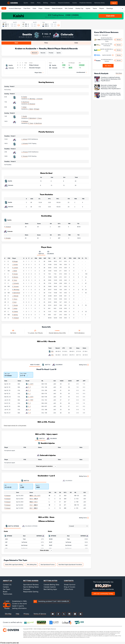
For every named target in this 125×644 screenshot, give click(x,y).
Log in (114, 3)
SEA (52, 351)
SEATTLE (40, 439)
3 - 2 (29, 390)
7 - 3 (29, 413)
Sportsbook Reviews (31, 585)
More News (119, 73)
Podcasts (27, 589)
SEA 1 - (33, 508)
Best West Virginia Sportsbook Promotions (70, 565)
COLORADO (52, 439)
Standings (110, 8)
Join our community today (103, 594)
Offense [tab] (12, 526)
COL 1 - (34, 505)
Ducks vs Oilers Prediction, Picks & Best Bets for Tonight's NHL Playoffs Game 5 (111, 95)
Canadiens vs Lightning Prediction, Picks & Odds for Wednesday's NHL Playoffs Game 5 (111, 79)
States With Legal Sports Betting (14, 565)
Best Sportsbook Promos (48, 565)
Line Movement (81, 72)
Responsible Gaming (31, 592)
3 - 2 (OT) (31, 384)
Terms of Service (40, 614)
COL (52, 355)
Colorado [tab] (50, 252)
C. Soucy (15, 299)
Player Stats (38, 73)
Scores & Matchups (15, 8)
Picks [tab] (46, 43)
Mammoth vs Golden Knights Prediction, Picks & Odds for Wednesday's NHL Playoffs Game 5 (111, 87)
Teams (95, 8)
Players (102, 8)
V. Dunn (14, 302)
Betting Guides (31, 581)
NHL (4, 8)
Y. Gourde (24, 116)
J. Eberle (15, 271)
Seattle (27, 34)
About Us (7, 581)
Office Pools (69, 589)
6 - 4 (29, 387)
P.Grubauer (7, 496)
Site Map (8, 614)
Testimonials (8, 594)
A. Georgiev (8, 238)
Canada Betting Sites (51, 585)
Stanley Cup (79, 8)
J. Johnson (24, 139)
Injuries (88, 8)
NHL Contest (69, 8)
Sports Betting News (31, 587)
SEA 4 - (34, 499)
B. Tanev (15, 280)
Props (40, 8)
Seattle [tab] (41, 252)
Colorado (67, 34)
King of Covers (70, 587)
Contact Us (7, 585)
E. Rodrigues (25, 121)
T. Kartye (24, 107)
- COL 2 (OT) (35, 496)
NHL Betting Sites (32, 565)
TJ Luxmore (31, 333)
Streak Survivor (70, 585)
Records (43, 53)
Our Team (6, 589)
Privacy (26, 614)
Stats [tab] (16, 43)
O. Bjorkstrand (16, 293)
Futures (47, 8)
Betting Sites (50, 581)
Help (18, 614)
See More (108, 66)
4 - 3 (29, 410)
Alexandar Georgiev (35, 68)
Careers (6, 587)
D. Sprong (15, 315)
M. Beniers (15, 277)
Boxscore (35, 53)
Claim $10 (110, 16)
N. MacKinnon (25, 102)
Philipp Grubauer (34, 65)
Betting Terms (84, 365)
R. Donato (15, 274)
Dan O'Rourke (39, 333)
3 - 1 (29, 394)
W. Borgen (15, 261)
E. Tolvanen (25, 156)
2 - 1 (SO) (31, 400)
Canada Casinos (50, 587)
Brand (5, 592)
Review (119, 40)
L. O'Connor (25, 152)
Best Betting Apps (50, 589)
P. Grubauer (8, 227)
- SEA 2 (34, 502)
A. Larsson (15, 268)
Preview (51, 53)
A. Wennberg (16, 290)
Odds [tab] (76, 43)
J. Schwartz (25, 143)
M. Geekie (24, 97)
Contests (69, 581)
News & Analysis (57, 8)
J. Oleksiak (15, 296)
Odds (34, 8)
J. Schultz (15, 265)
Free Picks (27, 8)
